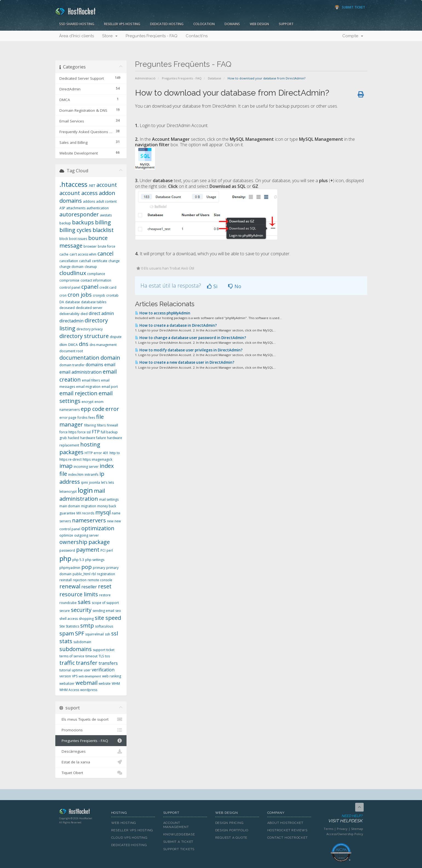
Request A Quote (231, 838)
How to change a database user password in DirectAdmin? (191, 338)
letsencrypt (68, 492)
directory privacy (90, 329)
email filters (91, 380)
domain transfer (72, 365)
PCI (103, 550)
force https (68, 432)
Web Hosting (124, 823)
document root (71, 351)
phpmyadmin (70, 568)
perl (110, 550)
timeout (91, 656)
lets (111, 482)
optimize (66, 535)
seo (118, 611)
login (85, 490)
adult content (106, 201)
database (73, 302)
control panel (70, 287)
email (110, 365)
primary (99, 568)
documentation (79, 358)
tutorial (65, 670)
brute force (107, 246)
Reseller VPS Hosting (122, 24)
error (112, 409)
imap (66, 466)
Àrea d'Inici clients (77, 36)
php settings (95, 560)
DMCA (73, 345)
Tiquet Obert (91, 773)
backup (65, 223)
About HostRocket (285, 823)
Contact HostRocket (288, 838)
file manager (82, 421)
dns (84, 344)
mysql (103, 512)
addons (89, 201)
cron (63, 295)
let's (104, 482)
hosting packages (80, 448)
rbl (94, 574)
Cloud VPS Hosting (129, 838)
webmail (87, 683)
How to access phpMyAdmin (163, 313)
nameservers (89, 520)
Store (110, 36)
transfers (108, 663)
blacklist (103, 230)
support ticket (104, 650)
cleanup (91, 267)
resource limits (79, 594)
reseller (89, 587)
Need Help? (341, 819)
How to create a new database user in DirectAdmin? (185, 362)
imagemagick (102, 459)
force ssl (84, 432)
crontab (112, 295)
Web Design (259, 24)
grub (63, 438)
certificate (100, 261)
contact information (96, 280)
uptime (77, 670)
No (235, 286)
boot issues (78, 239)
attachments (76, 208)
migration (89, 506)
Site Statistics (69, 626)
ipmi (84, 482)
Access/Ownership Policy (345, 834)
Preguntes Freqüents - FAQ (152, 36)
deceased (67, 308)
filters (101, 425)
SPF (80, 633)
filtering (90, 425)
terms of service (72, 656)
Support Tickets (179, 849)
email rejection (78, 393)
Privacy (342, 829)
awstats (106, 215)
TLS (101, 656)
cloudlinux (73, 273)
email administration (81, 372)
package (99, 542)
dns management (103, 345)
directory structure (84, 336)
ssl (115, 633)
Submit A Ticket (178, 842)
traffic (67, 663)
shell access (69, 619)
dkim (63, 345)
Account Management (176, 825)
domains (94, 365)
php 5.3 (78, 560)
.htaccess (73, 184)
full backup (109, 432)
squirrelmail (94, 634)
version (65, 676)
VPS (75, 676)
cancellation (69, 261)
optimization (98, 528)
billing (103, 222)
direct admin (101, 313)
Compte (353, 36)
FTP (96, 432)
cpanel (90, 287)
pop (87, 567)
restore (105, 595)
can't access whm (83, 254)
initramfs (91, 475)
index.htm (76, 475)
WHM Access (69, 690)
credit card (108, 287)
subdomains (76, 649)
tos (107, 656)
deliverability (69, 314)
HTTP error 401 (97, 453)
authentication (98, 208)
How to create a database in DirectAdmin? (176, 325)
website (105, 684)
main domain (70, 506)
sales (84, 602)
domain (110, 358)
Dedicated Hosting (167, 24)
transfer (87, 663)
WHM (116, 684)
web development (90, 676)
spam (67, 633)
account (107, 185)
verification (103, 670)
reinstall (66, 580)
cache (64, 254)
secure (65, 611)
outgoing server (87, 535)
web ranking (112, 676)
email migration (88, 387)
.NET (92, 186)
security (81, 610)
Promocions (91, 730)
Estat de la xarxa (91, 762)
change (114, 261)
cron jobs (80, 295)
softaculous (104, 626)
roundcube (68, 603)
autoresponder (79, 214)
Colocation (204, 24)
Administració (145, 78)
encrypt (87, 402)
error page (68, 418)
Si (212, 286)
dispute (116, 337)
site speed (108, 618)
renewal (70, 586)
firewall (112, 425)
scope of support (105, 603)
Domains (232, 24)
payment (88, 550)
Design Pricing (229, 823)
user (87, 670)
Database (215, 78)
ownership (73, 542)
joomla (94, 482)
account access (79, 193)
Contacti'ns (197, 36)
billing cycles (75, 230)
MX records (85, 513)
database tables (94, 302)
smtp (87, 625)
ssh (107, 634)
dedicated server (89, 308)
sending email (103, 611)
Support (286, 24)
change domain (71, 267)
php (65, 558)
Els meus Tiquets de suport (91, 719)
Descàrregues (91, 751)
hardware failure (93, 438)
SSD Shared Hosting (77, 24)
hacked (74, 438)
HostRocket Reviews (287, 830)
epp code (93, 409)
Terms (328, 829)
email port (110, 387)
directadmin (71, 321)
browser (90, 246)
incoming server (86, 467)
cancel (105, 253)
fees (92, 418)
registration (106, 574)
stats (66, 641)
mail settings (109, 499)
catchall (85, 261)
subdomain (82, 642)
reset (105, 586)
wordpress (89, 690)
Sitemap (357, 829)
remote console (100, 580)
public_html (81, 574)
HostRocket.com (81, 812)
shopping (86, 619)
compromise (69, 280)
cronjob (99, 295)
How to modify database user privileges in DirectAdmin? (189, 350)
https (87, 459)
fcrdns (82, 418)
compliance (96, 274)
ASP (62, 208)
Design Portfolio (232, 830)
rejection (80, 580)
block (64, 239)
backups (83, 222)
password (67, 550)
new (110, 521)
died (84, 314)
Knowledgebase (179, 834)
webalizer (67, 684)
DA (62, 302)
